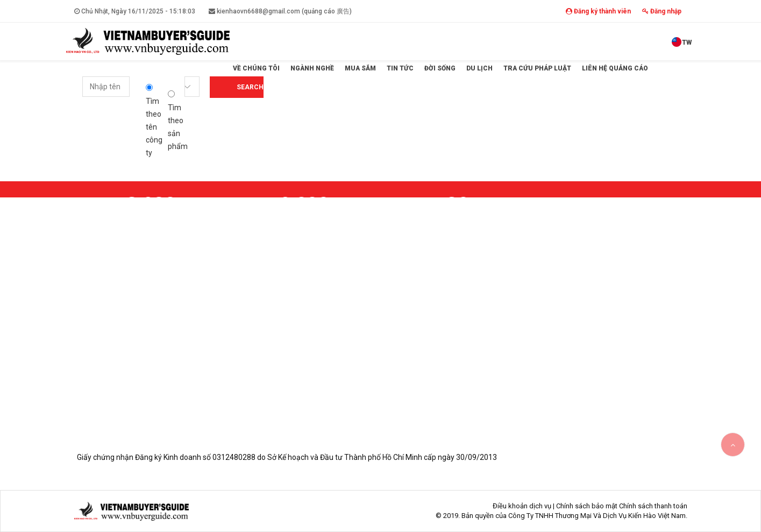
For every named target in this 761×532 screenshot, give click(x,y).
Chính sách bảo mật (587, 506)
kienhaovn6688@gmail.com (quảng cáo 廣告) (280, 11)
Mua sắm (360, 68)
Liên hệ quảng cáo (615, 68)
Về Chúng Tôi (256, 68)
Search (250, 87)
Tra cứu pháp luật (537, 68)
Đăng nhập (662, 11)
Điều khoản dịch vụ (522, 506)
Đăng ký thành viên (598, 11)
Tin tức (400, 68)
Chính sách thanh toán (653, 506)
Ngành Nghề (312, 68)
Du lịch (479, 68)
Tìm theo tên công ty (154, 120)
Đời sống (440, 68)
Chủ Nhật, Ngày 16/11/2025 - (135, 11)
